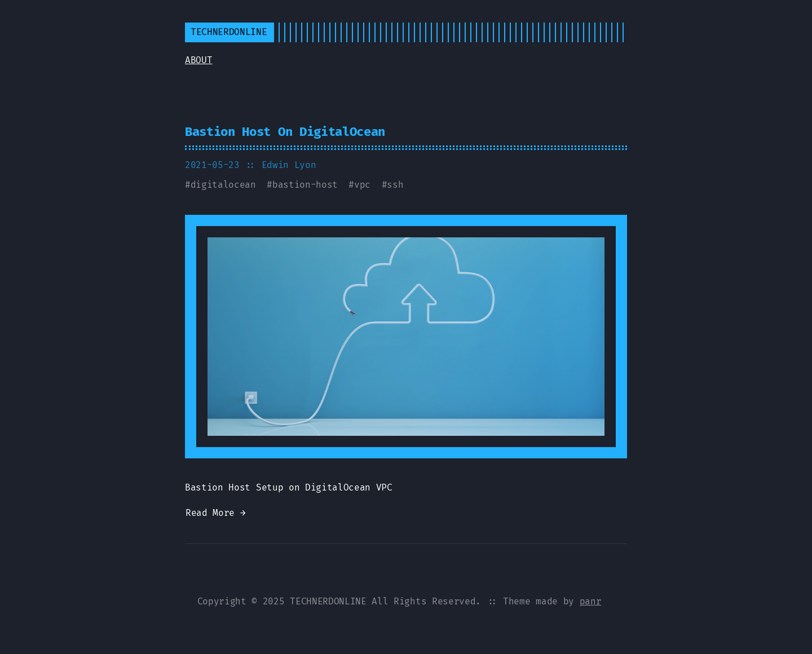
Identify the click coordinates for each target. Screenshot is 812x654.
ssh (395, 185)
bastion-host (305, 185)
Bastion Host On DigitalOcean (285, 132)
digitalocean (223, 185)
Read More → (215, 513)
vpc (362, 185)
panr (591, 601)
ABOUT (198, 60)
